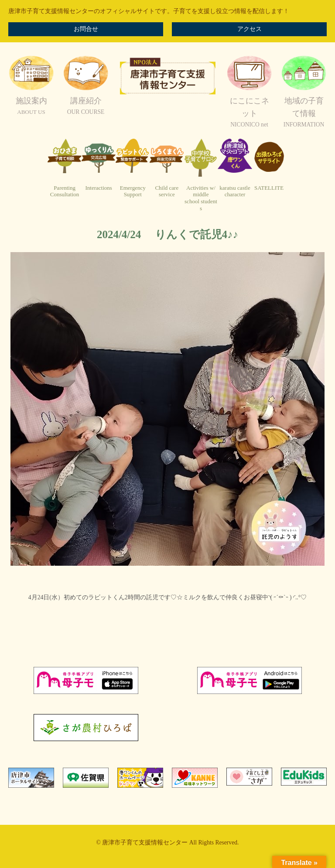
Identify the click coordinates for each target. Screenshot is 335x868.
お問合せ (86, 29)
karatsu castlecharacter (235, 191)
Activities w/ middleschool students (201, 198)
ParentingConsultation (65, 191)
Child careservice (167, 191)
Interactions (98, 188)
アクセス (250, 29)
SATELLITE (269, 188)
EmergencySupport (133, 191)
